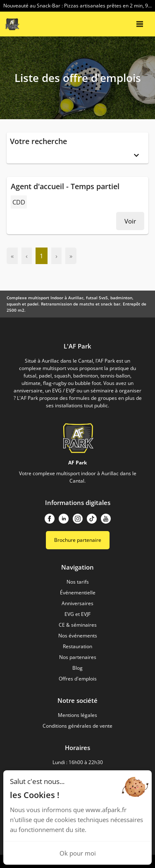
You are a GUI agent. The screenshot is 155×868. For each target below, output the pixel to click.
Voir (130, 221)
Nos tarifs (78, 582)
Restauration (77, 646)
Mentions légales (77, 715)
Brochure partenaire (78, 540)
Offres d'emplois (78, 679)
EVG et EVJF (77, 614)
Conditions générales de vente (77, 726)
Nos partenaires (78, 657)
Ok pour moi (78, 853)
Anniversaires (77, 603)
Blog (77, 668)
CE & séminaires (78, 625)
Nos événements (78, 636)
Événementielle (78, 593)
